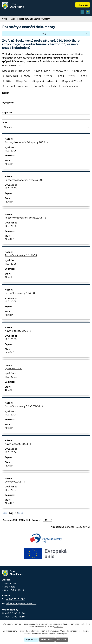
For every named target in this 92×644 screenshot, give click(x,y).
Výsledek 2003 (15, 482)
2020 (27, 76)
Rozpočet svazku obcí (45, 81)
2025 (84, 76)
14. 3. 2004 (11, 377)
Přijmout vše (31, 639)
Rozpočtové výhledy (45, 86)
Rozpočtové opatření (17, 86)
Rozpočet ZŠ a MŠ (72, 81)
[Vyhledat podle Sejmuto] (46, 117)
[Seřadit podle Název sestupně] (11, 93)
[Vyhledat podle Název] (46, 97)
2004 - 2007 (43, 71)
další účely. (59, 627)
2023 (61, 76)
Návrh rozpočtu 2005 (18, 331)
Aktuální (9, 164)
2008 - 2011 (62, 71)
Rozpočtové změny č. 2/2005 (23, 255)
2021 (38, 76)
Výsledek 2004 (15, 368)
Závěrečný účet (70, 86)
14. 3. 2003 (11, 490)
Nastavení (62, 639)
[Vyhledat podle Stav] (46, 127)
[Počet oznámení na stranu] (48, 520)
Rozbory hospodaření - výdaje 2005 (26, 180)
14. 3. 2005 (11, 151)
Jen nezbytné (47, 639)
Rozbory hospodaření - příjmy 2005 (26, 218)
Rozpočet (22, 81)
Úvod (5, 19)
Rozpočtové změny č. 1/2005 (23, 293)
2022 (49, 76)
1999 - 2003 (24, 71)
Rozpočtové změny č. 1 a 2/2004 (25, 406)
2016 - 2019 (12, 76)
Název (6, 93)
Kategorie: (8, 71)
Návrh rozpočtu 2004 (19, 444)
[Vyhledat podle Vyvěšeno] (46, 107)
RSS (65, 34)
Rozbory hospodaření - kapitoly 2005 (27, 142)
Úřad (13, 19)
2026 (9, 81)
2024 (72, 76)
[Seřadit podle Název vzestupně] (11, 92)
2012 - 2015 (80, 71)
